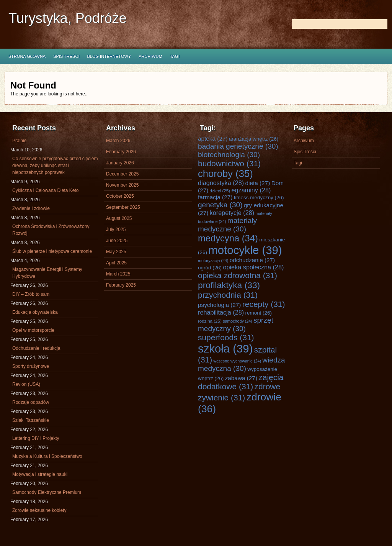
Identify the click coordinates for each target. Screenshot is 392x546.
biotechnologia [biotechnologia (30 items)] (229, 155)
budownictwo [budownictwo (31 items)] (229, 163)
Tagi (175, 56)
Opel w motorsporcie (33, 330)
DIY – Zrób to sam (31, 294)
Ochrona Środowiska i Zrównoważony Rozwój (51, 230)
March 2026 (118, 141)
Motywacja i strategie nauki (40, 474)
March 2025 (118, 274)
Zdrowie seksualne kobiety (39, 510)
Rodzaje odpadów (31, 402)
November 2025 (122, 185)
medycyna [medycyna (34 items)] (228, 238)
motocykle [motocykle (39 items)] (245, 250)
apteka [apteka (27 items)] (213, 139)
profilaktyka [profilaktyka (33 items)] (229, 285)
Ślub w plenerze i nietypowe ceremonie (52, 251)
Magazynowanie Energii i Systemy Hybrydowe (47, 273)
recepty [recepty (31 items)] (264, 304)
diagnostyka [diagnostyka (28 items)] (221, 183)
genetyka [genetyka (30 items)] (220, 205)
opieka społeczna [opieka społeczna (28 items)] (253, 267)
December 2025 (122, 174)
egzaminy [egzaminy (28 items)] (251, 190)
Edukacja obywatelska (35, 312)
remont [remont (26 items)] (258, 313)
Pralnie (19, 141)
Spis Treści (66, 56)
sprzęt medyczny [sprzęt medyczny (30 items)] (236, 324)
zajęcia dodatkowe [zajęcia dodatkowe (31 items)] (241, 382)
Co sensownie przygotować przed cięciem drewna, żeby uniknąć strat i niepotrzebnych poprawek (55, 166)
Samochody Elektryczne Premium (47, 492)
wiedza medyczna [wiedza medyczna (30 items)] (242, 364)
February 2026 (121, 152)
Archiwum (150, 56)
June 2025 (117, 241)
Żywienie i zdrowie (31, 208)
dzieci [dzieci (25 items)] (220, 191)
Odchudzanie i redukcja (36, 348)
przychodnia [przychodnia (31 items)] (228, 295)
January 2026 (120, 163)
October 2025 (120, 196)
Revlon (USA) (26, 384)
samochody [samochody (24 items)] (237, 321)
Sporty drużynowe (31, 366)
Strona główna (27, 56)
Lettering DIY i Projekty (36, 438)
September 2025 (123, 207)
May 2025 (116, 252)
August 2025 (119, 218)
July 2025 (116, 230)
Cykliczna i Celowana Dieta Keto (45, 190)
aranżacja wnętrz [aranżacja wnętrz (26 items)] (254, 139)
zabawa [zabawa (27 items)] (241, 378)
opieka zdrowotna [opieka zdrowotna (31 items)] (238, 275)
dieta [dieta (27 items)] (258, 183)
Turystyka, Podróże (68, 18)
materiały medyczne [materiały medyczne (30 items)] (227, 225)
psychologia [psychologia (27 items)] (219, 305)
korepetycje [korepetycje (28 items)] (232, 213)
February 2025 (121, 285)
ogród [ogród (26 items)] (210, 268)
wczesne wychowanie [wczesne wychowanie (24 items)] (237, 361)
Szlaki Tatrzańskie (31, 420)
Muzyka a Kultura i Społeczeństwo (47, 456)
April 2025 (116, 263)
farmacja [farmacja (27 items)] (215, 197)
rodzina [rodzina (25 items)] (210, 321)
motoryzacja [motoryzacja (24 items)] (213, 261)
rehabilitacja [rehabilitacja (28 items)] (221, 312)
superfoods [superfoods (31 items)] (226, 337)
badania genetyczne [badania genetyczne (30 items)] (238, 146)
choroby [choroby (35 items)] (225, 174)
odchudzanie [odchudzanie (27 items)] (252, 260)
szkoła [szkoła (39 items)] (225, 348)
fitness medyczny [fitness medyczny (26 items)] (259, 198)
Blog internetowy (109, 56)
